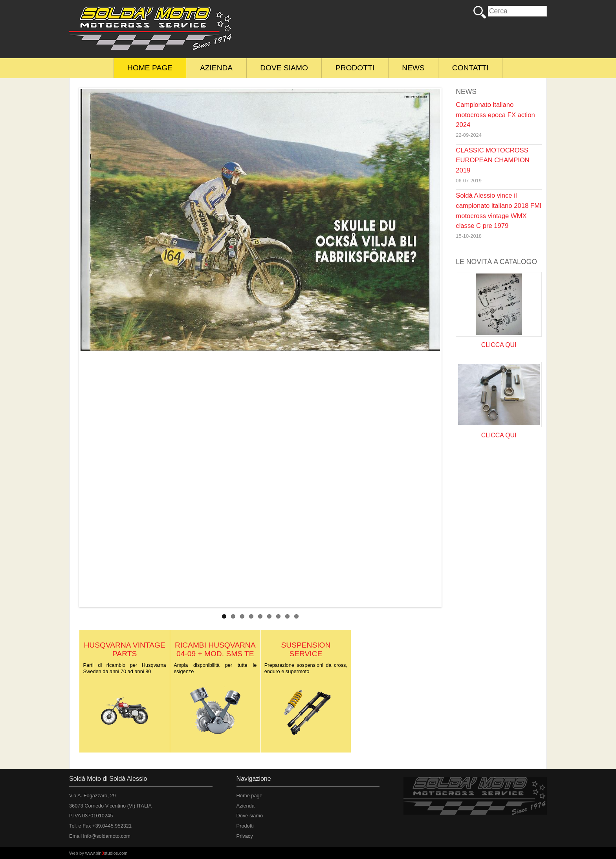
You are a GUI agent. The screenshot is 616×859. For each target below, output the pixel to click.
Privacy (245, 836)
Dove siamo (284, 68)
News (413, 68)
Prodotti (355, 68)
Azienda (216, 68)
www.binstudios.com (106, 853)
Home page (150, 68)
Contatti (470, 68)
